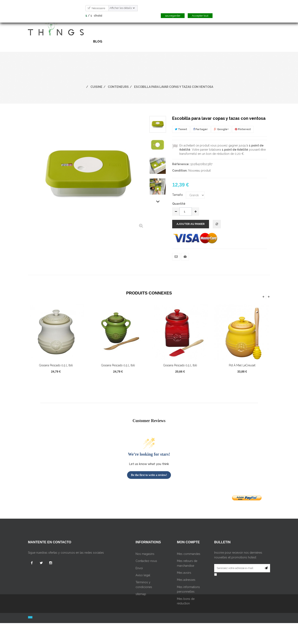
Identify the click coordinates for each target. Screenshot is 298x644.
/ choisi (94, 16)
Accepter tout (200, 16)
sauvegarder (173, 16)
